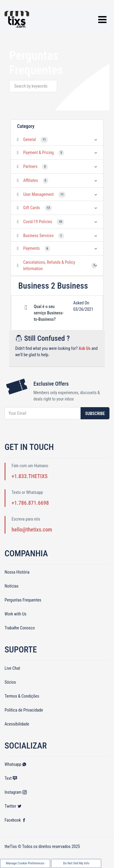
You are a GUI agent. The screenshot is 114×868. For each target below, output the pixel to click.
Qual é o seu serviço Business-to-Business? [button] (49, 313)
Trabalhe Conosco (20, 628)
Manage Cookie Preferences (25, 863)
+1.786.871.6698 (30, 503)
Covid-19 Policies (38, 222)
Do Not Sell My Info (76, 863)
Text (11, 778)
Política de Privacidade (24, 710)
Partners (30, 166)
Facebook (15, 820)
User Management (38, 194)
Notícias (12, 586)
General (29, 139)
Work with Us (16, 614)
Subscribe (95, 414)
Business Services (38, 236)
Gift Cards (31, 208)
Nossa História (17, 572)
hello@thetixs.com (32, 530)
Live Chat (12, 668)
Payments (31, 248)
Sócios (10, 682)
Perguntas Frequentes (23, 600)
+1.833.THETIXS (29, 476)
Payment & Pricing (38, 152)
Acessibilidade (17, 724)
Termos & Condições (22, 696)
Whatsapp (16, 764)
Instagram (16, 792)
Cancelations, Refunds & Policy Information (49, 265)
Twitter (13, 806)
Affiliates (31, 180)
